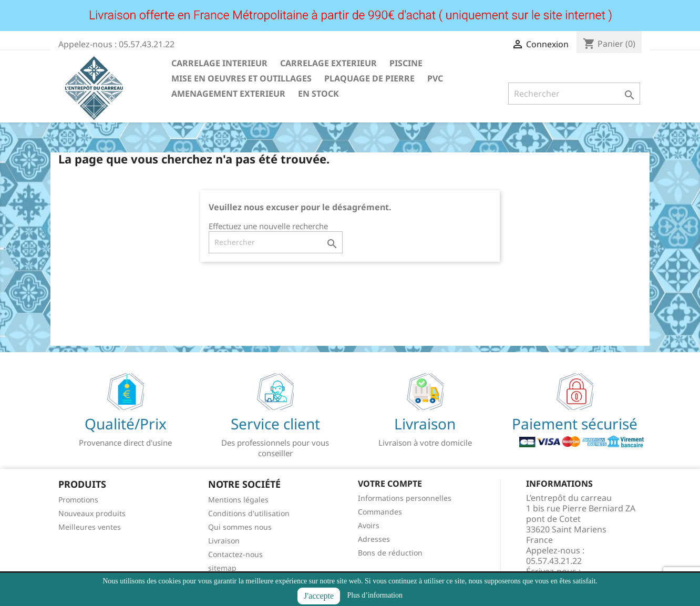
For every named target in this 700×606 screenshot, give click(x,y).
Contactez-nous (235, 554)
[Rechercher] (574, 94)
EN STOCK (318, 94)
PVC (435, 78)
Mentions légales (238, 500)
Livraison (224, 541)
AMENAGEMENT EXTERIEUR (228, 94)
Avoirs (369, 525)
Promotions (78, 500)
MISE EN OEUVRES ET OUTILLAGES (241, 78)
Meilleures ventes (90, 527)
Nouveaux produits (92, 513)
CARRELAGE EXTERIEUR (328, 63)
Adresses (374, 539)
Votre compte (390, 484)
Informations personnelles (405, 498)
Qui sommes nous (240, 527)
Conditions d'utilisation (249, 513)
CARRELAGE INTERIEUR (219, 63)
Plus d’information (375, 595)
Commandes (380, 512)
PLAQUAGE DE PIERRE (369, 78)
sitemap (222, 568)
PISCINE (406, 63)
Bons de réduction (390, 553)
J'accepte (319, 596)
